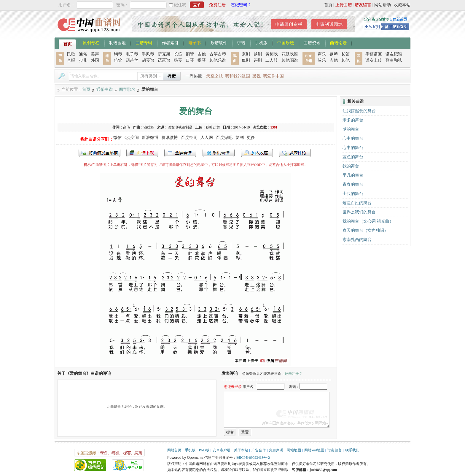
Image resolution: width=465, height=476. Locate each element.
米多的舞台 (353, 120)
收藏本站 (402, 5)
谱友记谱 (394, 54)
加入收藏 (257, 153)
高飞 (127, 127)
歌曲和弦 (394, 60)
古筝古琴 (218, 54)
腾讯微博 (170, 138)
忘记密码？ (241, 5)
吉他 (202, 54)
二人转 (272, 60)
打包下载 (142, 153)
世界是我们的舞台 (359, 212)
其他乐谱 (218, 60)
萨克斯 (164, 54)
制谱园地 (117, 42)
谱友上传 (374, 60)
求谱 (241, 42)
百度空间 (189, 138)
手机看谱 (219, 153)
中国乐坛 (286, 42)
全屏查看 (180, 153)
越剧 (258, 54)
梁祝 (257, 76)
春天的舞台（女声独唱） (365, 230)
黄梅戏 (272, 54)
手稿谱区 (374, 54)
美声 (95, 54)
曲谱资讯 (312, 42)
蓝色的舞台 (353, 157)
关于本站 (241, 450)
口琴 (190, 60)
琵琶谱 (164, 60)
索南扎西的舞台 (357, 240)
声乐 (322, 54)
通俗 (83, 54)
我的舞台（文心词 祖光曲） (368, 221)
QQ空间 (132, 138)
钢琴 (118, 54)
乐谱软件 (219, 42)
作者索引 (170, 42)
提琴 (202, 60)
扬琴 (178, 60)
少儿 (83, 60)
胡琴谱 (148, 60)
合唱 (71, 60)
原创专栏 (91, 42)
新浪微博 (150, 138)
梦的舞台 (351, 129)
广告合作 (259, 450)
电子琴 (132, 54)
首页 (328, 5)
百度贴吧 (224, 138)
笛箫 (118, 60)
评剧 (258, 60)
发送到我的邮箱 (99, 153)
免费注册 (217, 5)
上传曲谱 (344, 5)
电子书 (195, 42)
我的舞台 (351, 166)
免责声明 (276, 450)
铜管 (190, 54)
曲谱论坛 (338, 42)
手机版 (261, 42)
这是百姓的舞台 (357, 203)
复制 (240, 138)
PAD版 (204, 450)
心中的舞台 (353, 138)
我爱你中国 (273, 76)
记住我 (180, 5)
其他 (345, 60)
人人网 (207, 138)
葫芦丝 (132, 60)
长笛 (178, 54)
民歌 (71, 54)
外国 (95, 60)
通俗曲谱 (105, 89)
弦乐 (322, 60)
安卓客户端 (222, 450)
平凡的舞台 (353, 175)
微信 (117, 138)
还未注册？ (294, 374)
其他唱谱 (290, 60)
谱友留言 (363, 5)
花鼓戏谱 (290, 54)
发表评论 (295, 153)
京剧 (246, 54)
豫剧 (246, 60)
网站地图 (294, 450)
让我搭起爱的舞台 (359, 111)
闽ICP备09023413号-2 (253, 458)
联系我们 (352, 450)
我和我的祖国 (238, 76)
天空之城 (214, 76)
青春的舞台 (353, 184)
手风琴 (148, 54)
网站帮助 (383, 5)
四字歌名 (127, 89)
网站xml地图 (314, 450)
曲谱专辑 (144, 42)
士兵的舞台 (353, 194)
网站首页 (174, 450)
